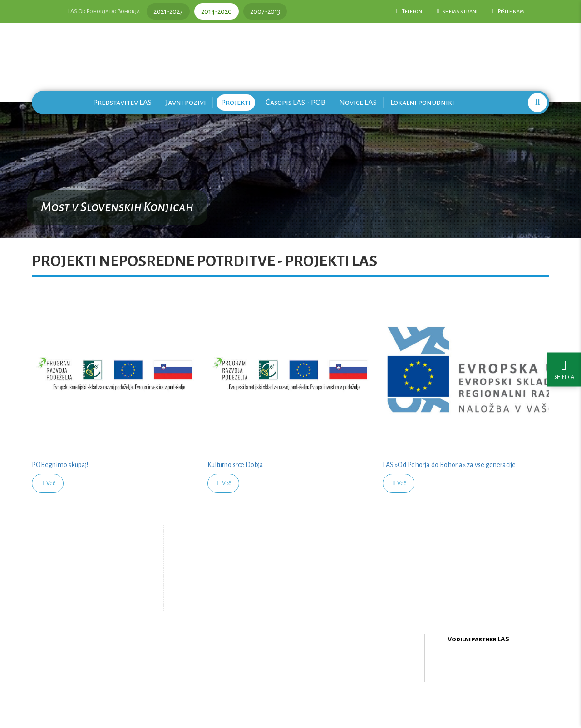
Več (48, 483)
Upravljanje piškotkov (353, 588)
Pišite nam (508, 11)
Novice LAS (358, 102)
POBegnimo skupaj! (60, 465)
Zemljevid (216, 595)
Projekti (236, 102)
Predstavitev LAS (122, 102)
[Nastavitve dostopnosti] (564, 364)
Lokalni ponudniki (422, 102)
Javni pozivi (186, 102)
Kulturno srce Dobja (235, 465)
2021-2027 (168, 11)
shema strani (457, 11)
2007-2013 (265, 11)
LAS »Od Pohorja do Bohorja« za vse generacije (449, 465)
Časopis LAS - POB (295, 102)
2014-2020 (217, 11)
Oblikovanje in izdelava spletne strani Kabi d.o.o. (290, 705)
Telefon (409, 11)
